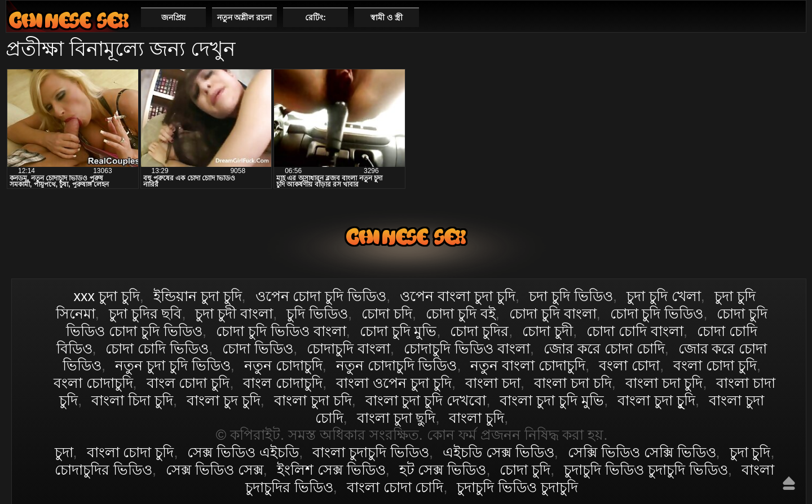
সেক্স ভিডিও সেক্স (215, 470)
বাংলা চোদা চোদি (395, 487)
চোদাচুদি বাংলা (348, 348)
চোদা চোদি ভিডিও (157, 348)
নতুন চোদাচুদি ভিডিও (397, 365)
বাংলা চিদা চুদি (132, 400)
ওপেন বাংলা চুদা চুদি (458, 296)
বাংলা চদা (493, 383)
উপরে (789, 483)
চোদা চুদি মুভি (398, 331)
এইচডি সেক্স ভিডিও (498, 452)
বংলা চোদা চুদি (715, 365)
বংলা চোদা (629, 365)
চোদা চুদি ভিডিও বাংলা (281, 331)
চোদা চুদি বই (461, 313)
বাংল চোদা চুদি (188, 383)
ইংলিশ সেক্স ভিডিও (331, 470)
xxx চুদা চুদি (106, 296)
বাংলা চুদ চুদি (224, 400)
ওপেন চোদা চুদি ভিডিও (321, 296)
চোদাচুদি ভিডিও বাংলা (467, 348)
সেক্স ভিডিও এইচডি (243, 452)
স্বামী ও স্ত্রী (387, 17)
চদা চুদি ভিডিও (571, 296)
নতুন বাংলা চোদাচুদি (528, 365)
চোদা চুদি (525, 470)
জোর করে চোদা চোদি (604, 348)
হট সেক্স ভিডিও (443, 470)
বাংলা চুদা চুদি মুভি (552, 400)
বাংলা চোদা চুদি (69, 20)
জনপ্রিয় (173, 17)
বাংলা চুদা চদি (313, 400)
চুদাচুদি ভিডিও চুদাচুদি (517, 487)
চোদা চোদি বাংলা (635, 331)
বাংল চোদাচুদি (283, 383)
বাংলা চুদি (476, 418)
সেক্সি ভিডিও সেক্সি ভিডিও (642, 452)
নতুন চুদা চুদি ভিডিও (173, 365)
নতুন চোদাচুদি (283, 365)
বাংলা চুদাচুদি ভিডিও (371, 452)
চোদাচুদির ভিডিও (103, 470)
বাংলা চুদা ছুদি (396, 418)
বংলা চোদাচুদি (93, 383)
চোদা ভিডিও (258, 348)
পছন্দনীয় (793, 17)
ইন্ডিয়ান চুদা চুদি (198, 296)
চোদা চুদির (479, 331)
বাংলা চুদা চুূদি (656, 400)
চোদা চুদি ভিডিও (657, 313)
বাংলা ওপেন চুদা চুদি (394, 383)
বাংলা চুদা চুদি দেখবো (426, 400)
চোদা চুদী (548, 331)
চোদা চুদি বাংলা (553, 313)
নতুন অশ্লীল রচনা (245, 17)
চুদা (64, 452)
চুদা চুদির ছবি (145, 313)
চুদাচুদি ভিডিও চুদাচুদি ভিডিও (646, 470)
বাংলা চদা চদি (573, 383)
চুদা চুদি (750, 452)
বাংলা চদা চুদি (664, 383)
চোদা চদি (387, 313)
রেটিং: (315, 17)
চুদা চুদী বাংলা (234, 313)
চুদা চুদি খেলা (664, 296)
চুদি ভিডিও (317, 313)
